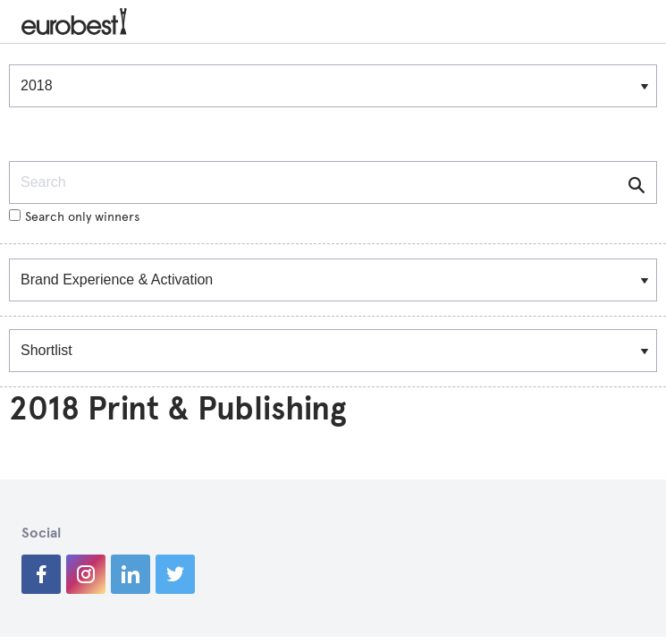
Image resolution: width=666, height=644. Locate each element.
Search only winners (74, 217)
